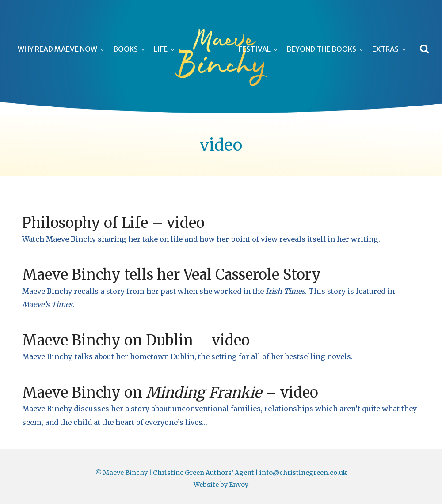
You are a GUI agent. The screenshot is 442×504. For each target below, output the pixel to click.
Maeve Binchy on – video (170, 392)
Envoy (239, 485)
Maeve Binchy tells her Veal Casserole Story (171, 275)
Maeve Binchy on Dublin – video (136, 340)
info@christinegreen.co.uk (303, 473)
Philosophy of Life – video (113, 223)
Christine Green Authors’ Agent (204, 473)
